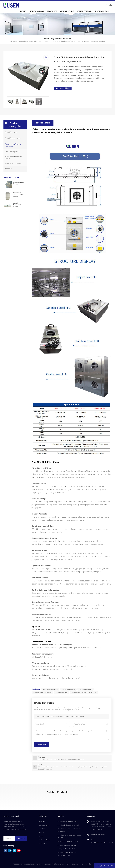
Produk (42, 829)
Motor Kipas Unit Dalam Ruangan (42, 693)
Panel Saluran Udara (13, 138)
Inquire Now (63, 88)
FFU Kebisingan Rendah (85, 689)
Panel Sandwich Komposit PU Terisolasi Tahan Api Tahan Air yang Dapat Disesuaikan (19, 204)
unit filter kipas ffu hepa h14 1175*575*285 (84, 693)
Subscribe (21, 838)
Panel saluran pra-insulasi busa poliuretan (69, 830)
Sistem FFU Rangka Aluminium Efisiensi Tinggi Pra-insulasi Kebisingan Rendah (63, 716)
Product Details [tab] (43, 123)
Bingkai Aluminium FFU (68, 689)
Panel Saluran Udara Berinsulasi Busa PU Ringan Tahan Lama (19, 183)
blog (41, 836)
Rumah (42, 821)
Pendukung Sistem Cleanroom (31, 41)
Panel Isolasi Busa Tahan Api (68, 825)
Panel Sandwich (12, 132)
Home (23, 11)
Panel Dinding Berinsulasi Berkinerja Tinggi (67, 854)
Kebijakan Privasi (91, 864)
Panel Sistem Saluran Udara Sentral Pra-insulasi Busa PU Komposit (19, 194)
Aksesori (8, 169)
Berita (41, 832)
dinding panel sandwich (67, 845)
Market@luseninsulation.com (102, 842)
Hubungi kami (102, 11)
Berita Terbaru (84, 11)
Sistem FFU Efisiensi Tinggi (50, 689)
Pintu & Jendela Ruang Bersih (14, 158)
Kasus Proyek (67, 11)
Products (52, 11)
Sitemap (75, 864)
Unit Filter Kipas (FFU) (13, 152)
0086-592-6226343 (100, 835)
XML (82, 864)
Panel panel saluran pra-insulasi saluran (69, 836)
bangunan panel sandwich (68, 841)
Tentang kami (37, 11)
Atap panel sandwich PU (67, 849)
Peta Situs (43, 844)
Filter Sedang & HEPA (13, 163)
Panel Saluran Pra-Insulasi (67, 821)
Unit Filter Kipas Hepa (62, 693)
